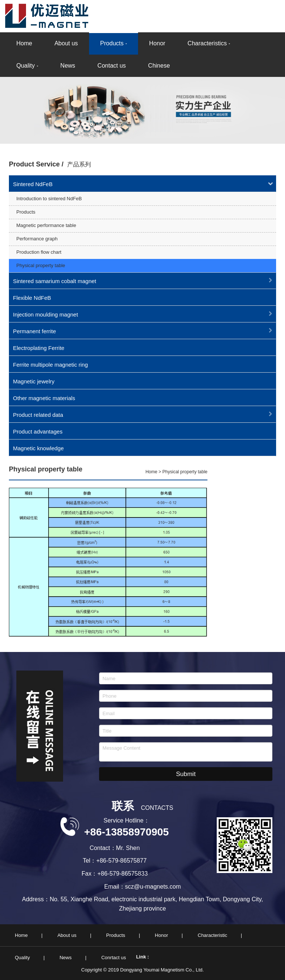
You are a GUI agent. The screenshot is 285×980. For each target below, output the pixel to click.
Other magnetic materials (44, 398)
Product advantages (38, 431)
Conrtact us (114, 958)
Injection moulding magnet (45, 314)
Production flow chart (39, 252)
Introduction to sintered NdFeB (49, 199)
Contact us (112, 66)
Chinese (159, 66)
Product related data (38, 415)
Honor (157, 43)
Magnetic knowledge (38, 448)
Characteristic (212, 935)
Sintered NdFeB (33, 184)
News (68, 66)
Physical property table (41, 265)
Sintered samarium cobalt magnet (55, 281)
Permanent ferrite (35, 331)
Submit (186, 774)
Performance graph (37, 239)
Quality (26, 66)
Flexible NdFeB (32, 298)
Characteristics (207, 43)
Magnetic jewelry (34, 381)
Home (24, 43)
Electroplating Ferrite (39, 348)
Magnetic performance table (46, 225)
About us (66, 43)
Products (112, 43)
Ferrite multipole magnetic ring (50, 365)
